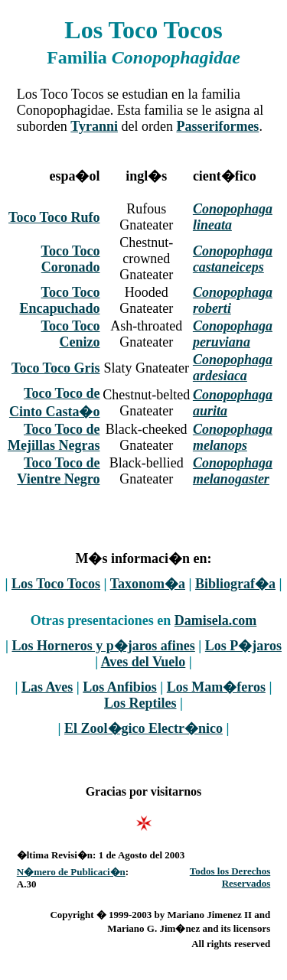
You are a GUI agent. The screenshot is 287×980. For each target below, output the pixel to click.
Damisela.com (215, 620)
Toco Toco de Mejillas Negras (54, 437)
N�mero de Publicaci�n (71, 872)
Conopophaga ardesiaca (233, 368)
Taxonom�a (148, 584)
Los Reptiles (140, 703)
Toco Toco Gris (55, 368)
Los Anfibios (120, 687)
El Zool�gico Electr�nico (143, 728)
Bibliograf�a (235, 584)
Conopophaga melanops (233, 437)
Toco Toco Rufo (54, 217)
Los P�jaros (243, 646)
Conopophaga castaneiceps (233, 259)
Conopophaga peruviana (233, 334)
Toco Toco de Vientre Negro (58, 471)
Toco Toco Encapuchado (59, 300)
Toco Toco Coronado (71, 259)
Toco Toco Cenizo (71, 334)
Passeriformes (217, 126)
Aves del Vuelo (143, 662)
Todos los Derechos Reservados (230, 877)
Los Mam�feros (216, 687)
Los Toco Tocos (56, 584)
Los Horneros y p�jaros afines (103, 646)
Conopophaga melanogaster (233, 471)
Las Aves (47, 687)
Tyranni (94, 126)
